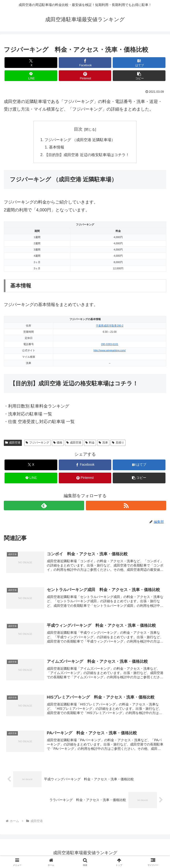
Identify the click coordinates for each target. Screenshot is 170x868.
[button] (139, 76)
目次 (78, 129)
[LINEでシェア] (31, 76)
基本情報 (57, 148)
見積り (118, 444)
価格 (58, 444)
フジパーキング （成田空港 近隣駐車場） (80, 140)
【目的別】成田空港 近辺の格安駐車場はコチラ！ (87, 155)
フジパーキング (37, 444)
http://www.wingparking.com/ (110, 351)
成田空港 (13, 444)
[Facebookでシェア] (85, 63)
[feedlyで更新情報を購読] (44, 506)
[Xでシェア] (31, 63)
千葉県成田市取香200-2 (109, 326)
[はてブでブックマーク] (139, 63)
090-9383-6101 (110, 345)
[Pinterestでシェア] (85, 76)
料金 (90, 444)
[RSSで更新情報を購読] (126, 506)
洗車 (103, 444)
